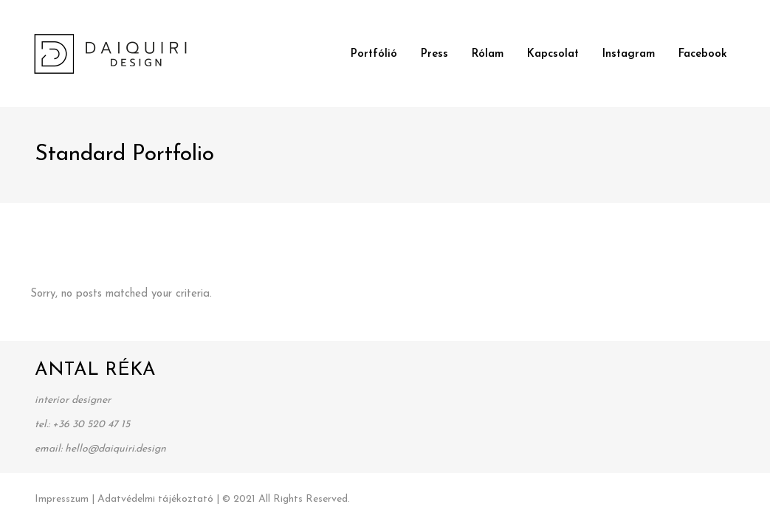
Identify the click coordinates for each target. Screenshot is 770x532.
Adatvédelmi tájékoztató (155, 499)
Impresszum (62, 499)
